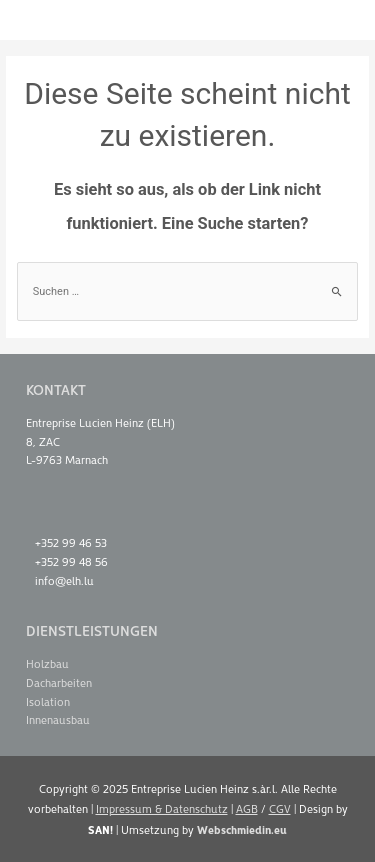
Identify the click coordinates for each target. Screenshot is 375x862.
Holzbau (47, 663)
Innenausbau (58, 719)
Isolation (48, 701)
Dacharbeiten (59, 682)
